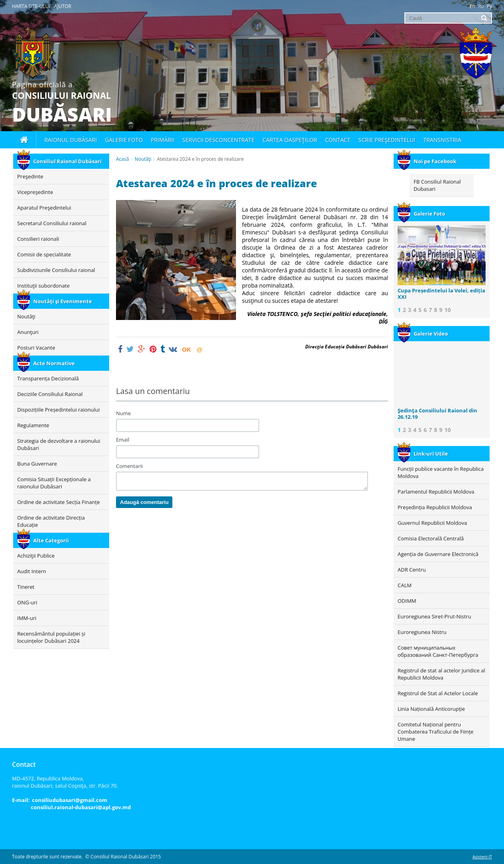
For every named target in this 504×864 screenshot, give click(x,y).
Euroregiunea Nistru (422, 632)
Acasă (122, 159)
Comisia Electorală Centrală (431, 538)
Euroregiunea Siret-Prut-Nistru (434, 616)
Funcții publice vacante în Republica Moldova (441, 472)
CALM (405, 585)
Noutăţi (143, 159)
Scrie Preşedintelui (387, 140)
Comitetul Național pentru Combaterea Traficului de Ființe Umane (436, 732)
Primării (163, 140)
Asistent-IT (482, 857)
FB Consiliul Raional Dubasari (437, 185)
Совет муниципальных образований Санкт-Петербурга (438, 651)
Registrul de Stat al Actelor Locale (438, 693)
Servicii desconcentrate (218, 140)
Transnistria (442, 140)
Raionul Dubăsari (71, 140)
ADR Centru (412, 570)
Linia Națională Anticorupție (431, 709)
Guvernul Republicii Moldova (432, 523)
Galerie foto (124, 140)
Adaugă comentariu (144, 502)
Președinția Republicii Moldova (435, 507)
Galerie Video (423, 334)
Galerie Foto (421, 214)
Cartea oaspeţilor (290, 140)
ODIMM (407, 601)
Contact (338, 140)
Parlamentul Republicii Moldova (436, 492)
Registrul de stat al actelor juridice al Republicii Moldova (441, 674)
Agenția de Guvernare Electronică (438, 554)
